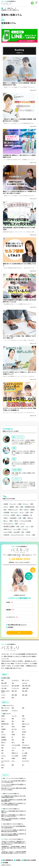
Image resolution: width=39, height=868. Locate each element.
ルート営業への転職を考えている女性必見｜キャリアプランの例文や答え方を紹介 (14, 804)
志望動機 (6, 512)
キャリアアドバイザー (18, 535)
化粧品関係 (13, 518)
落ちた (16, 521)
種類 (24, 518)
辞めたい (30, 518)
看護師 (32, 510)
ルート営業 (17, 529)
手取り (6, 518)
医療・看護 (4, 683)
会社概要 (6, 863)
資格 (32, 504)
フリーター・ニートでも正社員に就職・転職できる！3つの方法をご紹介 (14, 781)
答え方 (3, 765)
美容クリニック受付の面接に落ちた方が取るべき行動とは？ (14, 812)
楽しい (6, 521)
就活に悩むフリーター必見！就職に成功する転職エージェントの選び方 (14, 789)
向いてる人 (14, 512)
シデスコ (6, 515)
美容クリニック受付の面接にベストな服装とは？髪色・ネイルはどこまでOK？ (14, 816)
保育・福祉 (25, 695)
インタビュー (15, 710)
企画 (13, 683)
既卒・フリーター (5, 708)
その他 (3, 698)
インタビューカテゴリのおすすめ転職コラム (13, 839)
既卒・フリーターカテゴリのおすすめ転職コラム (14, 778)
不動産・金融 (25, 688)
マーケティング (15, 688)
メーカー (3, 695)
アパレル (25, 529)
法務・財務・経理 (26, 686)
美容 (13, 698)
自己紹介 (24, 732)
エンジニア (25, 683)
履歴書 (12, 507)
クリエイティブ (5, 686)
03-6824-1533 (20, 559)
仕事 (20, 518)
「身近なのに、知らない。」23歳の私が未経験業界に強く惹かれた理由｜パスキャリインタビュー (14, 852)
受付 (21, 510)
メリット (22, 524)
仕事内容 (6, 535)
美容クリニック (13, 510)
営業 (16, 524)
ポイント (26, 504)
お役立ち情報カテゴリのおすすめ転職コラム (13, 824)
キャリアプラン (26, 761)
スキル (6, 507)
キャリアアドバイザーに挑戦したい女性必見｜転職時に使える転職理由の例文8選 (14, 834)
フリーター (13, 504)
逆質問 (13, 515)
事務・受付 (14, 691)
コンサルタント (15, 680)
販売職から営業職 (9, 526)
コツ (27, 526)
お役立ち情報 (4, 710)
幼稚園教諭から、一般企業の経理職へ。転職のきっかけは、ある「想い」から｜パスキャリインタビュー (14, 848)
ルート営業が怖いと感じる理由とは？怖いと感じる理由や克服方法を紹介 (14, 797)
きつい (22, 512)
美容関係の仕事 (30, 507)
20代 (22, 526)
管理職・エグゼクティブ (5, 692)
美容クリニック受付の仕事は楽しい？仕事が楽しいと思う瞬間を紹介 (14, 819)
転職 (20, 504)
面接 (22, 507)
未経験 (6, 504)
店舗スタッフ (8, 529)
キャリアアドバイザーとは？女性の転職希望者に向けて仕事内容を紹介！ (14, 827)
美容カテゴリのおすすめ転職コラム (11, 809)
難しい (19, 515)
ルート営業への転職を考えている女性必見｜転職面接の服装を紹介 (14, 800)
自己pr (26, 510)
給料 (5, 510)
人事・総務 (4, 688)
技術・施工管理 (15, 686)
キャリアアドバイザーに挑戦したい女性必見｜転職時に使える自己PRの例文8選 (14, 831)
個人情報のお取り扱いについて (16, 625)
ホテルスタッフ (8, 524)
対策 (18, 526)
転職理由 (26, 515)
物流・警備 (25, 691)
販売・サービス (26, 680)
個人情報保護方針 (8, 860)
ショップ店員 (8, 532)
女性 (32, 526)
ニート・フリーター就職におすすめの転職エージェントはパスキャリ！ (14, 785)
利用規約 (10, 627)
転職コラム (10, 8)
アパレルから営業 (26, 521)
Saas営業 (16, 532)
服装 (11, 521)
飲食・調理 (14, 695)
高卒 (17, 507)
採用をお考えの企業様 (30, 860)
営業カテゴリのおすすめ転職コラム (11, 794)
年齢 (27, 512)
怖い (23, 765)
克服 (2, 768)
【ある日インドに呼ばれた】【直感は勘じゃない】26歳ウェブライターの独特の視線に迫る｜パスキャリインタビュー (14, 843)
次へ (19, 633)
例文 (23, 532)
